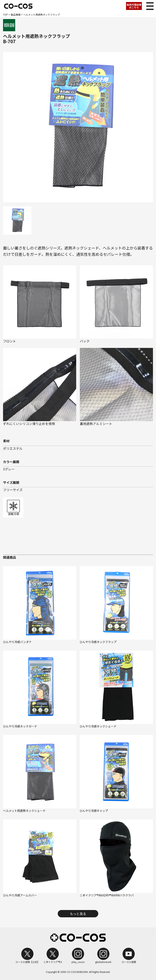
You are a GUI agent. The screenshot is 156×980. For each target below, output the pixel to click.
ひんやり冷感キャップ (94, 811)
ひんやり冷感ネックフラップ (98, 642)
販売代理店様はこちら (134, 6)
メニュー (149, 5)
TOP (5, 15)
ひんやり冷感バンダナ (17, 642)
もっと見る (78, 914)
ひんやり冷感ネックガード (20, 726)
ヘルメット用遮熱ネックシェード (24, 811)
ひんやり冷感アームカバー (20, 895)
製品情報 (16, 15)
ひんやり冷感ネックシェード (98, 726)
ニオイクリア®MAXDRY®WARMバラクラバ (107, 895)
